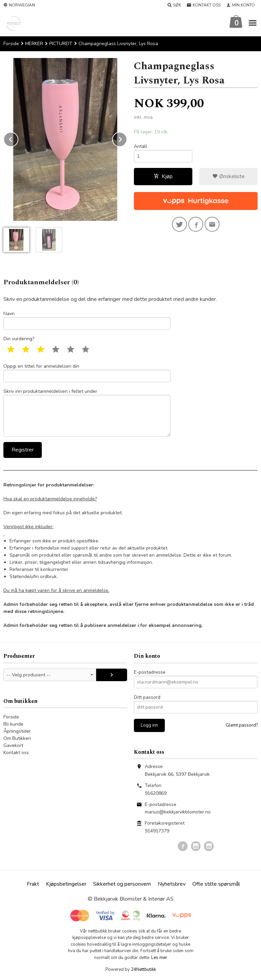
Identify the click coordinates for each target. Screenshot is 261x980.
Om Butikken (17, 738)
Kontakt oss (16, 753)
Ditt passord (147, 697)
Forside (11, 44)
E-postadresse (150, 672)
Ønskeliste (229, 176)
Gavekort (13, 745)
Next (127, 138)
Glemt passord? (242, 725)
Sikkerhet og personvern (122, 884)
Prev (18, 138)
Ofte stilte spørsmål (216, 884)
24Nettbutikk (143, 969)
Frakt (33, 884)
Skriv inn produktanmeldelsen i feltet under (87, 412)
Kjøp (163, 176)
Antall (141, 146)
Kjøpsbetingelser (66, 884)
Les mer (159, 958)
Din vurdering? (19, 339)
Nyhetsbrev (172, 884)
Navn (87, 320)
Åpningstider (17, 731)
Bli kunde (13, 724)
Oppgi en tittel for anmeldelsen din (87, 373)
